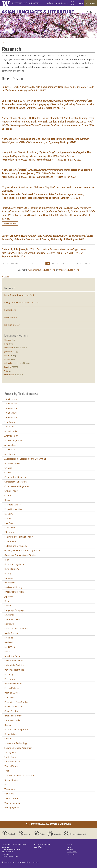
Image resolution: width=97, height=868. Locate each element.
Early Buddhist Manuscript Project (20, 295)
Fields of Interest (12, 325)
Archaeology (10, 445)
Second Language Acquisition (18, 748)
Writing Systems (12, 808)
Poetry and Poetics (13, 684)
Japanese (8, 352)
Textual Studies (12, 766)
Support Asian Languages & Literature (49, 824)
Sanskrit (8, 367)
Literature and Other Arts (16, 629)
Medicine (9, 638)
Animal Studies (11, 431)
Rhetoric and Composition (17, 730)
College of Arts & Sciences (57, 3)
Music (7, 652)
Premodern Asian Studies (16, 702)
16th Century (11, 399)
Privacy (69, 844)
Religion (8, 725)
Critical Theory (11, 491)
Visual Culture (11, 798)
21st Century (10, 422)
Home (4, 42)
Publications (33, 270)
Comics (8, 472)
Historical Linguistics (14, 564)
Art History (10, 454)
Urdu (6, 371)
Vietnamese (9, 375)
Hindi (6, 344)
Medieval (9, 642)
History (8, 573)
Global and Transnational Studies (20, 555)
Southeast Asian (12, 762)
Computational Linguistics (17, 486)
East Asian (9, 523)
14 (54, 263)
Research (10, 288)
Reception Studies (13, 720)
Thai (7, 771)
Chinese (8, 340)
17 (69, 263)
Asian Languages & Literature (38, 12)
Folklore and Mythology (16, 546)
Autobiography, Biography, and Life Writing (25, 459)
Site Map (70, 849)
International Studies (14, 592)
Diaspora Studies (13, 505)
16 (64, 263)
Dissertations (11, 317)
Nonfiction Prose (12, 656)
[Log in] (72, 3)
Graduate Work (47, 270)
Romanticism (10, 734)
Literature (9, 624)
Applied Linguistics (13, 440)
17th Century (11, 404)
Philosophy (10, 679)
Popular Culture (12, 693)
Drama (8, 518)
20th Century (11, 417)
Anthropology (11, 436)
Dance (7, 500)
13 (48, 263)
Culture (8, 495)
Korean (7, 359)
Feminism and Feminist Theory (19, 537)
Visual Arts (9, 794)
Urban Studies (11, 780)
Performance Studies (14, 670)
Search (80, 3)
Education (9, 532)
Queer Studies (11, 711)
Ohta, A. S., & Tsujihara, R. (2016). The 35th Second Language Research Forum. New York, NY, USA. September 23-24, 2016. (44, 253)
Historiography (12, 569)
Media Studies (11, 633)
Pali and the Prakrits (12, 363)
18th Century (11, 408)
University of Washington (16, 862)
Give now (91, 3)
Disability (9, 514)
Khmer (7, 355)
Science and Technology (16, 743)
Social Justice (10, 752)
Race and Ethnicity (13, 716)
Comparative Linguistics (16, 477)
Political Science (12, 688)
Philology (9, 674)
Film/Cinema (10, 541)
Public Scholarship (13, 707)
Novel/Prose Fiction (14, 661)
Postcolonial (10, 697)
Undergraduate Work (69, 270)
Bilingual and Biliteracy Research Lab (22, 303)
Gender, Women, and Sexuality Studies (23, 550)
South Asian (10, 757)
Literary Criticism (12, 619)
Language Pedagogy (14, 610)
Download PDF (10, 223)
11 (38, 263)
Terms (69, 847)
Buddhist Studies (12, 463)
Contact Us (70, 854)
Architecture (10, 450)
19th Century (11, 413)
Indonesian (9, 348)
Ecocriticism (10, 528)
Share (6, 277)
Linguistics (9, 615)
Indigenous (10, 578)
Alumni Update (72, 852)
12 (43, 263)
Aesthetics (9, 427)
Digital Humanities (13, 509)
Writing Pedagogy (13, 803)
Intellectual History (13, 587)
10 (33, 263)
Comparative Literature (16, 482)
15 (59, 263)
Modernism (10, 647)
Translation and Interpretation (19, 775)
